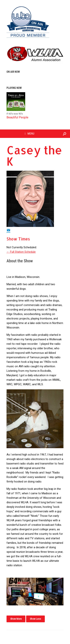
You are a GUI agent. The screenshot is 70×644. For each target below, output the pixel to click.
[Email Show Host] (8, 230)
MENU (29, 134)
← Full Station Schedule (21, 252)
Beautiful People (17, 117)
